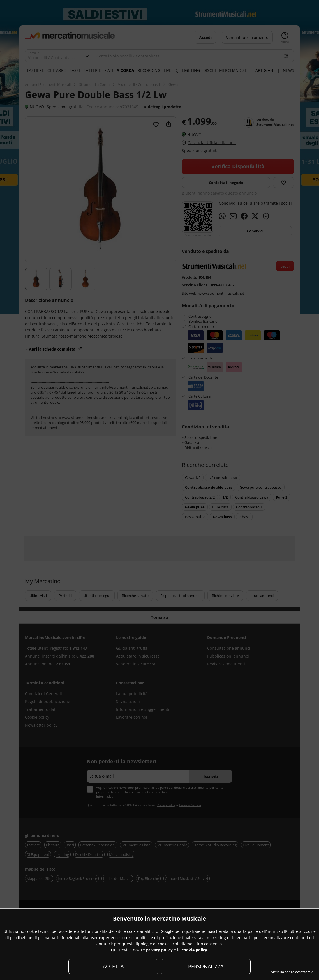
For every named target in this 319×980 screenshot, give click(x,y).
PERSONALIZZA (206, 966)
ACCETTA (113, 966)
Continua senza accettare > (291, 972)
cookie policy (194, 950)
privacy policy (159, 950)
